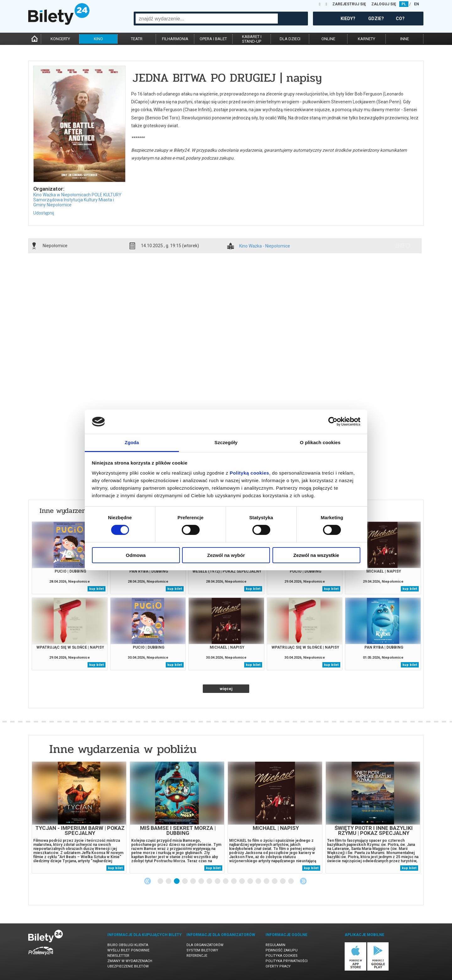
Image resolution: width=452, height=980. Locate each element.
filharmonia (175, 39)
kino (98, 39)
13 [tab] (259, 881)
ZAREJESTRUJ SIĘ (349, 4)
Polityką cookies (250, 473)
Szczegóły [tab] (226, 442)
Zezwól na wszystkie (316, 555)
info (403, 246)
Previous (148, 881)
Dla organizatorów (205, 945)
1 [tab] (161, 881)
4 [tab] (185, 881)
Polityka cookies (282, 956)
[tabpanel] (79, 817)
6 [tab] (202, 881)
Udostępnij (44, 213)
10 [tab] (234, 881)
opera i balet (213, 39)
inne (405, 39)
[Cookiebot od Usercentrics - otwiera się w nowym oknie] (333, 422)
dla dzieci (290, 39)
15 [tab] (275, 881)
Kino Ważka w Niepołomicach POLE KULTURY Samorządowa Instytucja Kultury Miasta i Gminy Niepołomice (77, 200)
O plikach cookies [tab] (320, 442)
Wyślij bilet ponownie (128, 950)
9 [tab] (226, 881)
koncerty (60, 39)
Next (303, 881)
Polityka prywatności (287, 961)
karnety (366, 39)
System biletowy (202, 950)
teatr (137, 39)
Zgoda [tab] (132, 442)
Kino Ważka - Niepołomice (265, 246)
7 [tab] (210, 881)
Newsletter (118, 956)
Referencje (197, 956)
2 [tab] (169, 881)
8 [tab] (218, 881)
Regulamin (275, 945)
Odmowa (136, 555)
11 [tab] (242, 881)
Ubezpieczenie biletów (128, 966)
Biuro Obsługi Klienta (128, 945)
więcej (226, 689)
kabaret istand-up (252, 39)
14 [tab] (267, 881)
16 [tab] (283, 881)
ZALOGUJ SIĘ (384, 4)
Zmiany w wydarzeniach (130, 961)
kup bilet (97, 589)
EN (417, 4)
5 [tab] (193, 881)
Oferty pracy (278, 966)
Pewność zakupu (282, 950)
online (328, 39)
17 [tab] (291, 881)
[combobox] (207, 19)
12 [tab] (250, 881)
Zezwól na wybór (226, 555)
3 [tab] (177, 881)
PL (404, 4)
